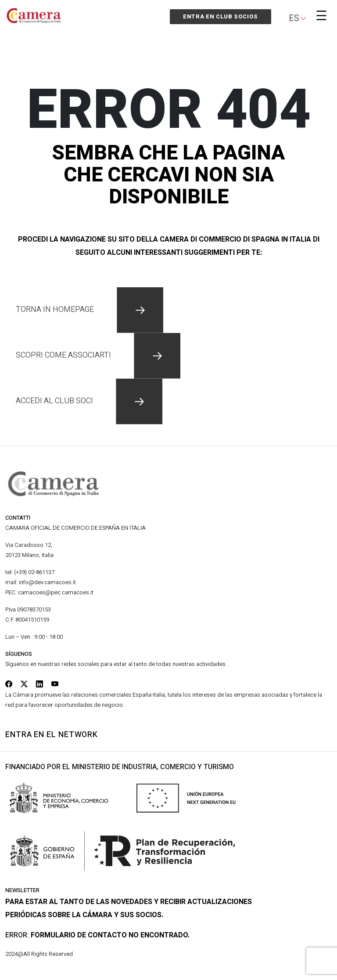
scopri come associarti (98, 355)
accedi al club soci (89, 401)
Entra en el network (52, 735)
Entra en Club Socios (220, 16)
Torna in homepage (90, 309)
